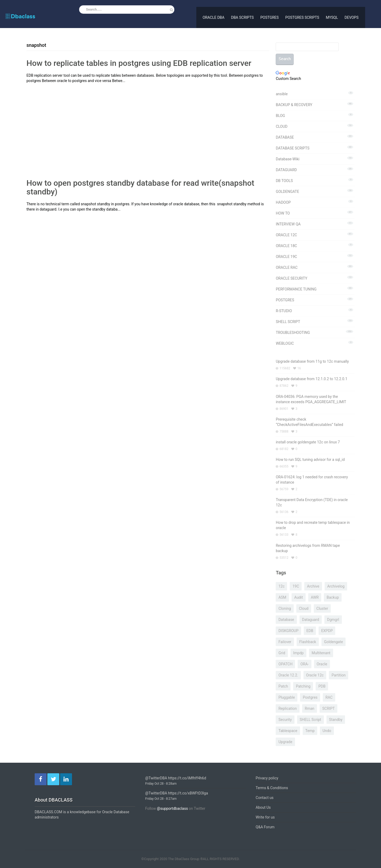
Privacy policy (267, 778)
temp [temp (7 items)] (310, 731)
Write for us (265, 817)
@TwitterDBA (156, 778)
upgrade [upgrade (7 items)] (285, 742)
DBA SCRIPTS (242, 17)
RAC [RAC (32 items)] (329, 697)
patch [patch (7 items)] (283, 686)
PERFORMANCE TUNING (296, 289)
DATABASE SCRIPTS (292, 148)
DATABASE (285, 137)
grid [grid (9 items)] (282, 653)
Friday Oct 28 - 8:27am (161, 799)
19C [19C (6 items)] (296, 586)
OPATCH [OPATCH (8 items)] (285, 664)
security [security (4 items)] (285, 720)
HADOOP (283, 202)
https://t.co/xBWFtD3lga (188, 793)
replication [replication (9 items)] (287, 708)
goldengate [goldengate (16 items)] (334, 642)
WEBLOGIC (285, 343)
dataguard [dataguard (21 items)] (311, 620)
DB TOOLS (284, 181)
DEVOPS (351, 17)
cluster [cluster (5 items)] (322, 608)
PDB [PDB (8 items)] (322, 686)
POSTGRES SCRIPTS (302, 17)
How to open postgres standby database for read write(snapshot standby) (140, 187)
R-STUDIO (284, 311)
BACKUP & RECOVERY (294, 105)
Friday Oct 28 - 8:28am (161, 784)
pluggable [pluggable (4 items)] (287, 697)
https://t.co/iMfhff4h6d (187, 778)
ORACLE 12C (286, 235)
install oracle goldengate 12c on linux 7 (308, 442)
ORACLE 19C (286, 257)
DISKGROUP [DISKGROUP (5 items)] (288, 631)
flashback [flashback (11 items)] (308, 642)
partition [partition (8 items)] (339, 675)
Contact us (264, 798)
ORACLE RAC (287, 267)
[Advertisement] (71, 123)
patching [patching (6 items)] (303, 686)
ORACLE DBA (214, 17)
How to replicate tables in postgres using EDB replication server (139, 63)
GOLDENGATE (287, 192)
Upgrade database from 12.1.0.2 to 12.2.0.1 (311, 379)
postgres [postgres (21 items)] (310, 697)
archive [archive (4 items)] (313, 586)
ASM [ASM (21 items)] (282, 597)
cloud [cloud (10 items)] (304, 608)
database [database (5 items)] (286, 620)
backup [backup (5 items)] (333, 597)
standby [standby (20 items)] (336, 720)
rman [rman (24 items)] (310, 708)
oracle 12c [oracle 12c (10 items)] (315, 675)
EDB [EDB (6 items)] (310, 631)
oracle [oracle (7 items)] (322, 664)
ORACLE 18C (286, 246)
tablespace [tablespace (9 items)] (288, 731)
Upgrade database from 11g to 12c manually (312, 361)
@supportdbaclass (172, 808)
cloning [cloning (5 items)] (285, 608)
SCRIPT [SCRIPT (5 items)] (328, 708)
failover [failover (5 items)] (285, 642)
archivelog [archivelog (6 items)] (336, 586)
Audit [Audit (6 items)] (299, 597)
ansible (282, 94)
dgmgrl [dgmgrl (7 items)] (333, 620)
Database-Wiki (287, 159)
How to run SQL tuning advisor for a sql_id (310, 460)
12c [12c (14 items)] (281, 586)
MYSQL (332, 17)
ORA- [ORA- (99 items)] (304, 664)
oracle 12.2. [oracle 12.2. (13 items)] (288, 675)
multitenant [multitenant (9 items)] (321, 653)
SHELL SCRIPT (288, 322)
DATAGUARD (286, 170)
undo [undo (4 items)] (327, 731)
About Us (263, 807)
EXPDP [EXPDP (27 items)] (327, 631)
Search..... (94, 9)
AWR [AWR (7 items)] (315, 597)
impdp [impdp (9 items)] (298, 653)
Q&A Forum (265, 827)
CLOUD (282, 126)
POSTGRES (269, 17)
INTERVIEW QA (288, 224)
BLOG (280, 116)
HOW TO (283, 213)
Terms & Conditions (272, 788)
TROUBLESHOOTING (293, 333)
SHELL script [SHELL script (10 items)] (310, 720)
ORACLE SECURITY (291, 278)
